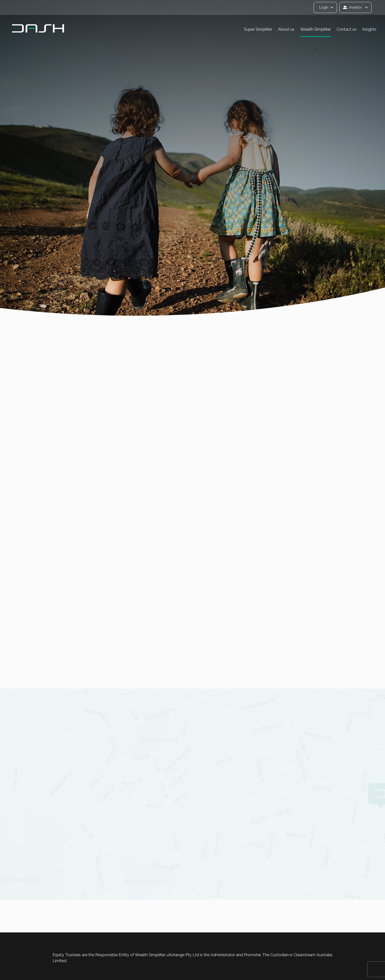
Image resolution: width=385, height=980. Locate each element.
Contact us (347, 29)
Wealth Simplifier (316, 29)
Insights (369, 29)
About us (286, 29)
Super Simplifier (258, 29)
